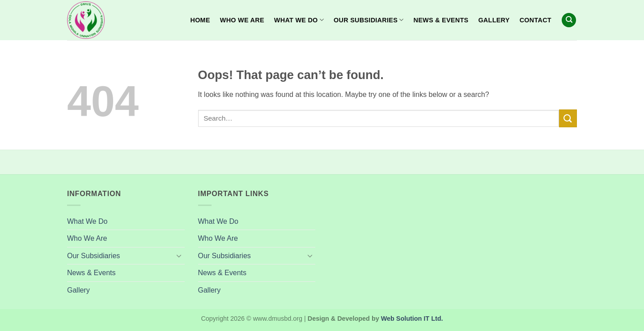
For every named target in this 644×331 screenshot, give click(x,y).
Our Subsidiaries (369, 20)
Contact (536, 20)
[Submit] (568, 118)
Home (200, 20)
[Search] (569, 20)
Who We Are (242, 20)
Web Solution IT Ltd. (412, 318)
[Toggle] (179, 256)
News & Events (441, 20)
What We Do (299, 20)
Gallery (494, 20)
